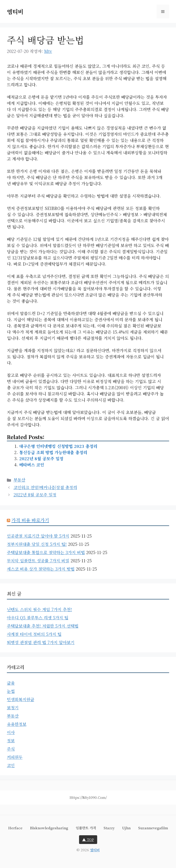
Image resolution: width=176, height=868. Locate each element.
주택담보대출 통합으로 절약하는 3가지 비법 (46, 552)
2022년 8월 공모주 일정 (41, 458)
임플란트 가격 (86, 828)
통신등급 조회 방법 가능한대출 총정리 (53, 452)
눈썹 (11, 691)
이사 (11, 732)
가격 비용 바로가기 (30, 520)
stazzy (109, 828)
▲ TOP (88, 839)
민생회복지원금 (21, 699)
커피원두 (15, 757)
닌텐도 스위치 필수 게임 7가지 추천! (39, 609)
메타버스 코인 (32, 465)
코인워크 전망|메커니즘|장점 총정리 (45, 487)
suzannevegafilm (153, 828)
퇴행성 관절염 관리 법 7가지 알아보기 (41, 642)
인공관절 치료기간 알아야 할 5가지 (38, 536)
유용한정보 (17, 724)
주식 (11, 749)
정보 (11, 740)
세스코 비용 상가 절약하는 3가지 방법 (41, 569)
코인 (11, 765)
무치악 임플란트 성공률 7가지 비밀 (38, 561)
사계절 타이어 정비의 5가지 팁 (34, 634)
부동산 (19, 480)
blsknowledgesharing (49, 828)
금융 (11, 683)
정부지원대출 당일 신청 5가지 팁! (37, 544)
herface (15, 828)
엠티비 (15, 11)
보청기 (13, 707)
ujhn (126, 828)
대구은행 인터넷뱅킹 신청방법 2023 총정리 (58, 446)
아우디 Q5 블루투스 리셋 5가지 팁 (38, 618)
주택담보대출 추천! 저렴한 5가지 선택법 (43, 626)
